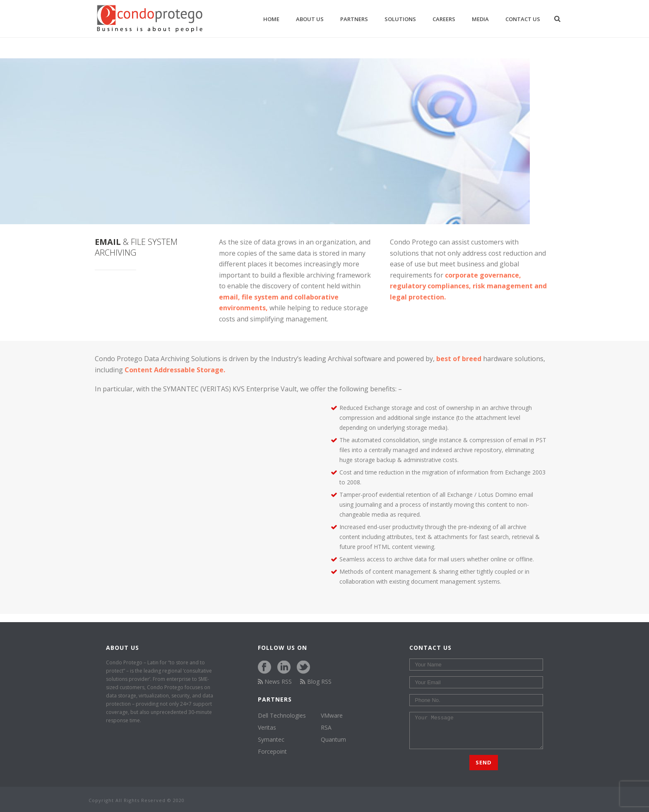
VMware (332, 716)
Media (480, 19)
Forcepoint (272, 752)
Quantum (333, 740)
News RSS (275, 681)
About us (310, 19)
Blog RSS (316, 681)
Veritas (267, 728)
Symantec (271, 740)
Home (271, 19)
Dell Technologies (282, 716)
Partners (354, 19)
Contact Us (523, 19)
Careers (444, 19)
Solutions (400, 19)
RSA (326, 728)
